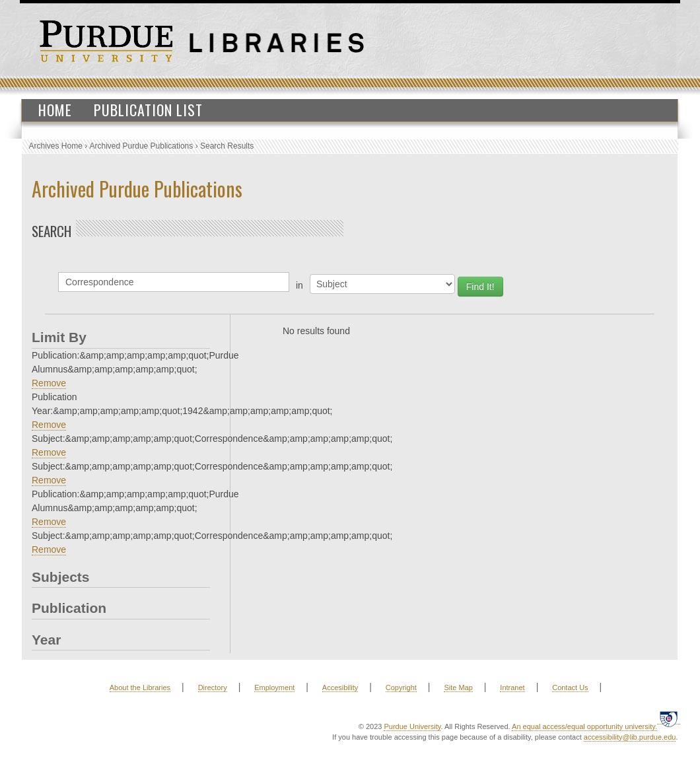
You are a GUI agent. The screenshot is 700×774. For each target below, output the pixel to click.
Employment (274, 687)
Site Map (458, 687)
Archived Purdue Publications (142, 146)
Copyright (401, 687)
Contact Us (570, 687)
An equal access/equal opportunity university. (584, 726)
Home (55, 110)
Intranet (512, 687)
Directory (213, 687)
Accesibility (340, 687)
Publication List (148, 110)
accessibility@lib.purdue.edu (630, 737)
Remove (49, 383)
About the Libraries (140, 687)
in (299, 285)
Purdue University (412, 726)
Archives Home (56, 146)
